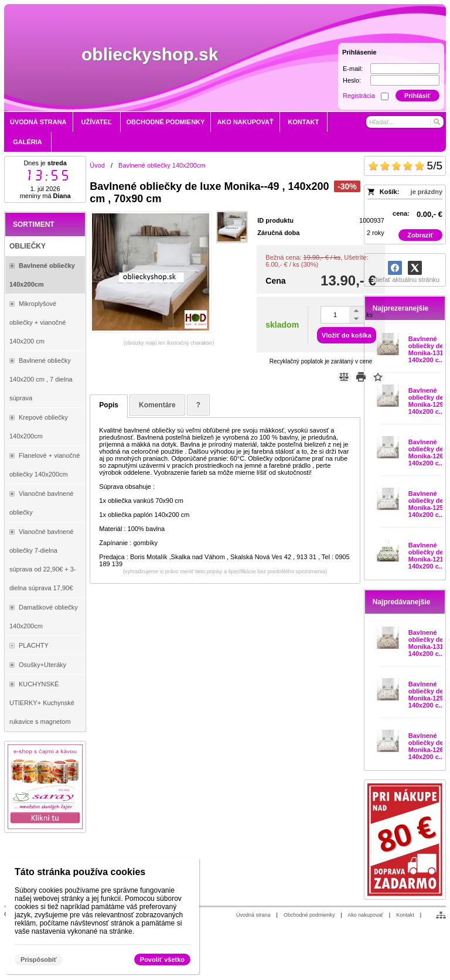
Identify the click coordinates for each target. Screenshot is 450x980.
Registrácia (359, 96)
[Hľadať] (436, 122)
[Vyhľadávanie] (405, 122)
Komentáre (157, 405)
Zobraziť (420, 235)
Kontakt (405, 915)
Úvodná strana (253, 915)
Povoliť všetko (162, 959)
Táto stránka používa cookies (80, 872)
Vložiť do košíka (347, 335)
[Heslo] (405, 80)
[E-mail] (405, 69)
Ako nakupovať (365, 915)
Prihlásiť (417, 96)
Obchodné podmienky (309, 915)
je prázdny (427, 192)
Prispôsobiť (39, 959)
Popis (109, 405)
